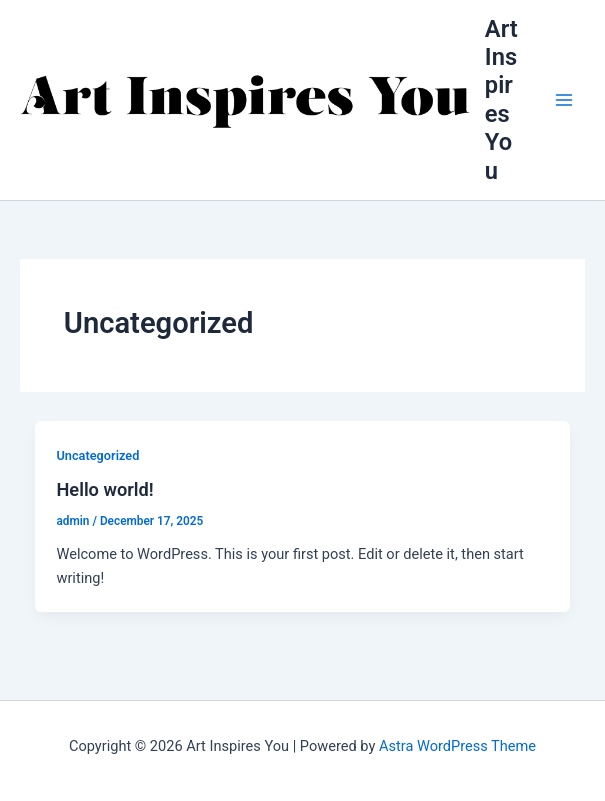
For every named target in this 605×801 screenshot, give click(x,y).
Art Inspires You (501, 100)
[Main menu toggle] (564, 100)
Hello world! (104, 489)
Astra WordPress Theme (457, 746)
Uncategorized (97, 455)
